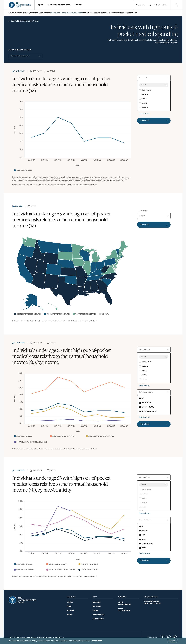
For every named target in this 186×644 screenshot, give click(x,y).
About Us (96, 602)
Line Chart (20, 71)
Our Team (97, 606)
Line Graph (20, 343)
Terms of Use (98, 619)
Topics (70, 602)
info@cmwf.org (125, 604)
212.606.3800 (124, 611)
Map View (19, 206)
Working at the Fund (84, 6)
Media (165, 5)
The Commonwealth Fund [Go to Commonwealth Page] (88, 185)
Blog (149, 5)
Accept (172, 641)
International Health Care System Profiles (67, 13)
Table (52, 71)
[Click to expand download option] (154, 121)
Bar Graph (37, 71)
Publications (141, 5)
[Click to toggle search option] (176, 5)
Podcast (157, 5)
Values (95, 611)
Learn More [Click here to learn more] (97, 641)
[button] (25, 56)
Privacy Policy (98, 615)
